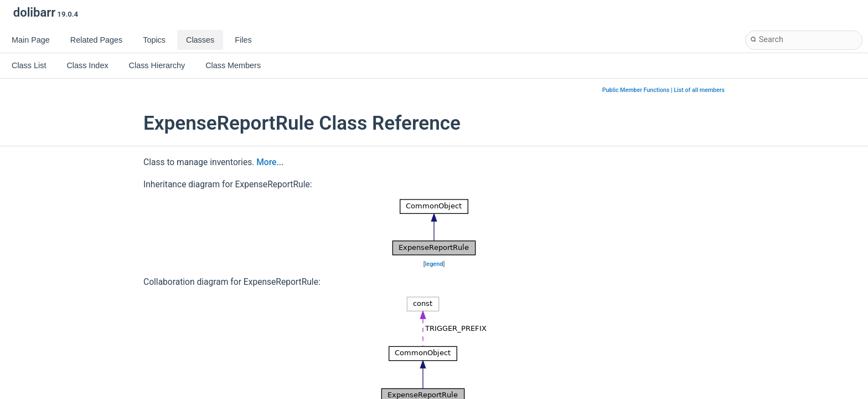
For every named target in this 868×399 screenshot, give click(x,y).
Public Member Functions (636, 90)
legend (434, 264)
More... (270, 162)
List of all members (699, 90)
